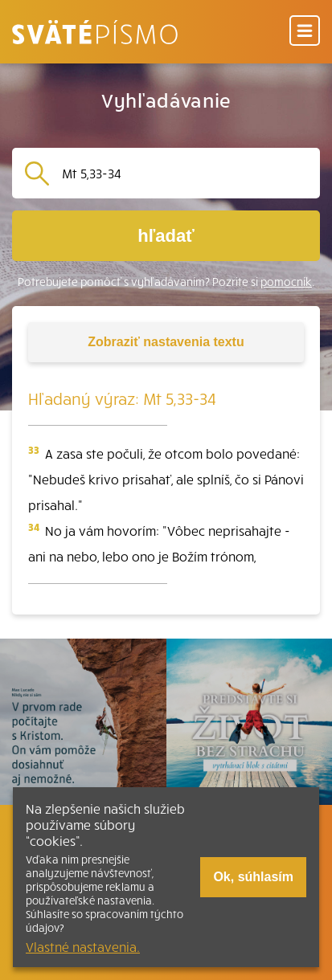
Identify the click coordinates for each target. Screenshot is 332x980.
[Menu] (305, 32)
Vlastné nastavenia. (83, 946)
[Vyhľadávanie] (184, 173)
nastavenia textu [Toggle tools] (166, 342)
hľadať (166, 236)
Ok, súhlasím (253, 877)
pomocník (286, 282)
